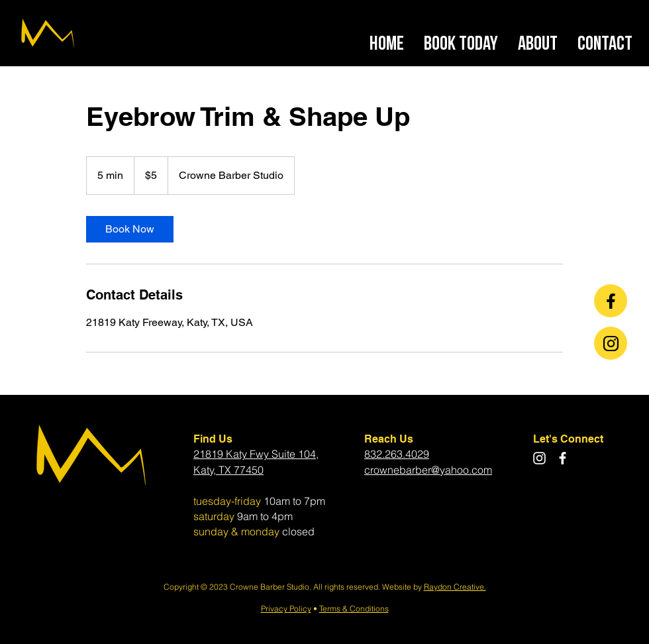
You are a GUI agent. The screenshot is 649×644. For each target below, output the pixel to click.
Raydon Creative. (455, 587)
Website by (403, 587)
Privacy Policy (286, 609)
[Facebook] (563, 458)
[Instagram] (539, 458)
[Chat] (611, 301)
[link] (130, 229)
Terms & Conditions (354, 609)
